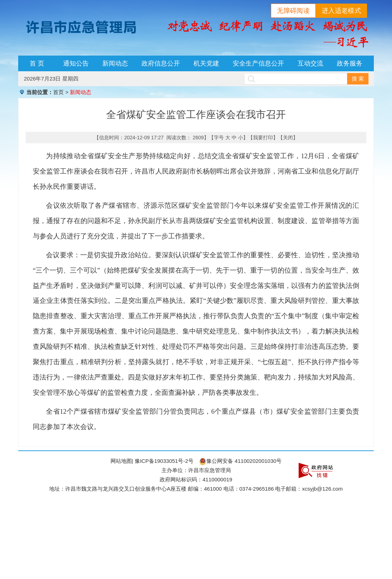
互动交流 (310, 63)
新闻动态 (115, 63)
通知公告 (76, 63)
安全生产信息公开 (258, 63)
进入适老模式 (341, 11)
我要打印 (263, 138)
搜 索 (358, 79)
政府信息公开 (161, 63)
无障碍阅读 (293, 11)
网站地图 (121, 461)
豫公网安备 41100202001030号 (240, 461)
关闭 (288, 138)
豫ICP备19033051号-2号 (164, 461)
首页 (58, 92)
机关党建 (206, 63)
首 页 (37, 63)
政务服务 (350, 63)
